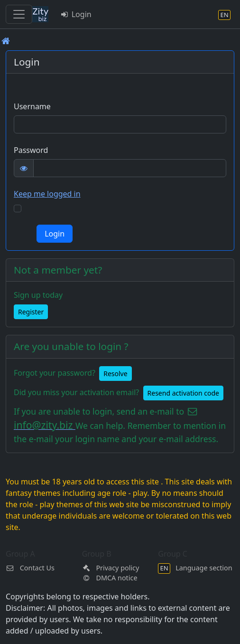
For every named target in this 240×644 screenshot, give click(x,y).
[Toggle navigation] (19, 14)
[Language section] (224, 14)
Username (32, 106)
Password (31, 150)
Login (76, 14)
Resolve (115, 374)
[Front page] (6, 41)
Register (31, 312)
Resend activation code (183, 393)
